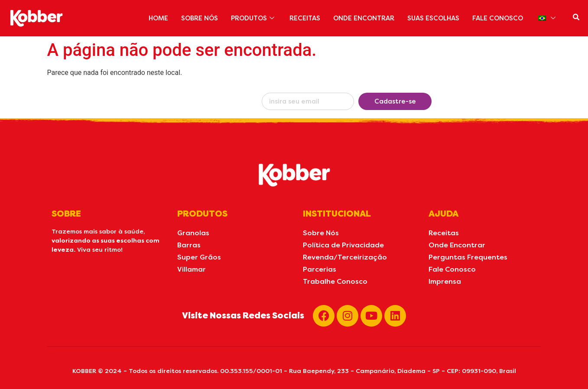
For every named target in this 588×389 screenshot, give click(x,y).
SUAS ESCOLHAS (432, 18)
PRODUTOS (250, 18)
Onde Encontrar (457, 245)
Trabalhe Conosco (335, 281)
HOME (153, 18)
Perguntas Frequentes (468, 257)
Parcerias (320, 269)
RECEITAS (302, 18)
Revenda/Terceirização (345, 257)
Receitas (444, 233)
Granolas (193, 233)
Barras (189, 245)
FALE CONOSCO (497, 18)
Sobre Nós (321, 233)
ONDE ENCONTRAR (361, 18)
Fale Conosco (452, 269)
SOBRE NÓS (195, 18)
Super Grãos (199, 257)
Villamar (192, 269)
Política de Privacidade (343, 245)
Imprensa (445, 281)
